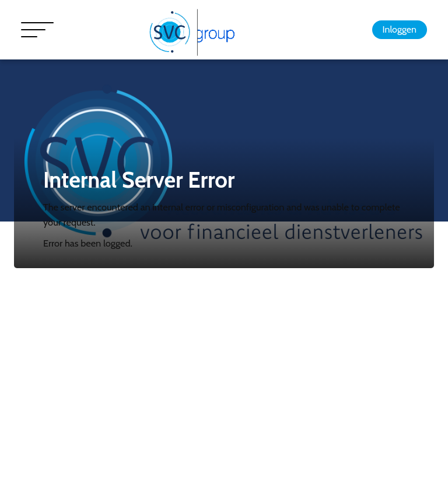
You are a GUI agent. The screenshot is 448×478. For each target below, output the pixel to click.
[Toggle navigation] (37, 30)
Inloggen (400, 29)
